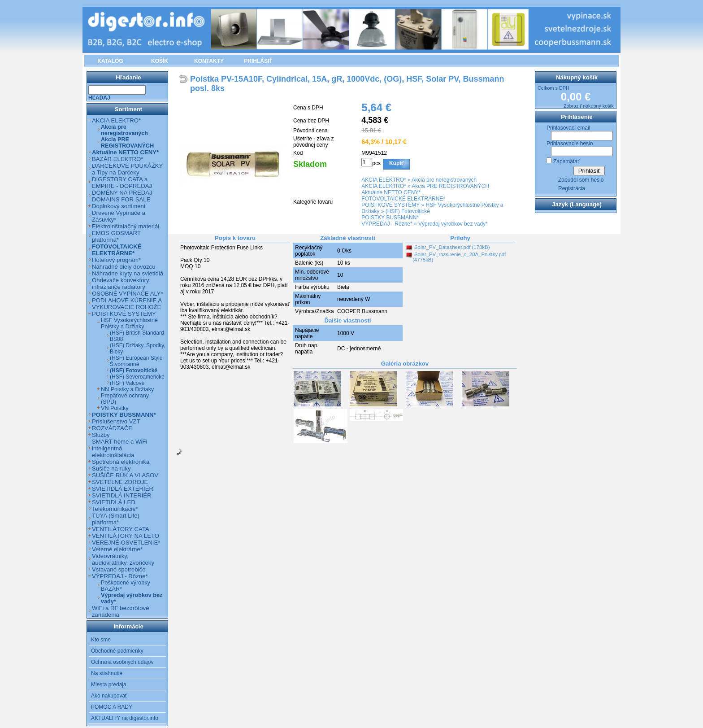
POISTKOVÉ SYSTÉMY (391, 205)
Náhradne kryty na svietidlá (128, 273)
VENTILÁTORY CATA (121, 529)
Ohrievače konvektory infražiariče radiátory (121, 283)
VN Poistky (115, 408)
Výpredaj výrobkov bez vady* (453, 224)
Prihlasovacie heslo (570, 144)
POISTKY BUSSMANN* (390, 218)
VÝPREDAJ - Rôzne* (387, 224)
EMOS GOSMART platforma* (116, 236)
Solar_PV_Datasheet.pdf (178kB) (452, 247)
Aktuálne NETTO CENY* (391, 192)
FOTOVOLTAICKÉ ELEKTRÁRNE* (403, 199)
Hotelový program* (116, 260)
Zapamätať (566, 161)
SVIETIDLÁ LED (114, 502)
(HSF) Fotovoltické (408, 211)
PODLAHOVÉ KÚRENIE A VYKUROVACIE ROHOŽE (127, 304)
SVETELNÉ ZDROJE (120, 482)
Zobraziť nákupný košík (589, 106)
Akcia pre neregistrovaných (444, 180)
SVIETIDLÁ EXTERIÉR (123, 489)
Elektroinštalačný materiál (126, 226)
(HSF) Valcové (127, 383)
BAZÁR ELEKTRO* (117, 159)
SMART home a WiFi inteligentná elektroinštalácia (119, 448)
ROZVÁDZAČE (112, 428)
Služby (101, 435)
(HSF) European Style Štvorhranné (136, 361)
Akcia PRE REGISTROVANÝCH (450, 186)
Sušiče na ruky (111, 469)
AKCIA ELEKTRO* (384, 180)
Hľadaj (99, 98)
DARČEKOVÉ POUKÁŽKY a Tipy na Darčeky (127, 169)
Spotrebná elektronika (121, 462)
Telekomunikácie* (115, 509)
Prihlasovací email (568, 128)
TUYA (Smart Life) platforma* (116, 519)
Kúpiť (396, 163)
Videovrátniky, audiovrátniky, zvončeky (123, 559)
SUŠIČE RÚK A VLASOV (125, 475)
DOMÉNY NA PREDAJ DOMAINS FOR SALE (122, 196)
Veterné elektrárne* (117, 549)
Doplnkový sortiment (119, 206)
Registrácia (572, 188)
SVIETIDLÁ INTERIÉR (122, 495)
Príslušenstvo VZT (116, 421)
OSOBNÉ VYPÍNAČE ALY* (128, 294)
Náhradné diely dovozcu (124, 267)
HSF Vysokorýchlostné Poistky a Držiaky (129, 323)
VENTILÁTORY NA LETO (126, 536)
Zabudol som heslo (581, 180)
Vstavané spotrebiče (119, 569)
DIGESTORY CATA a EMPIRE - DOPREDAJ (122, 183)
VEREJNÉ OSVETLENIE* (126, 543)
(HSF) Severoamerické (137, 377)
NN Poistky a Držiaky (127, 389)
